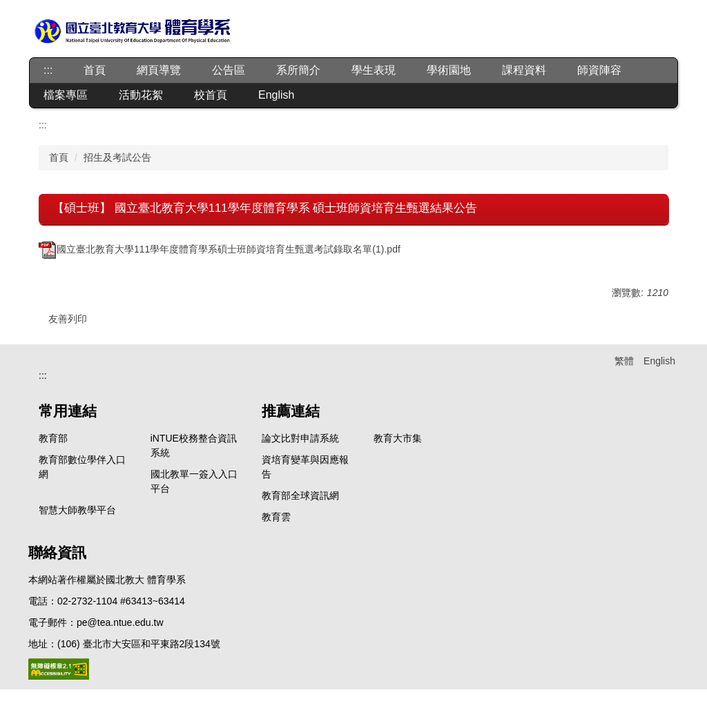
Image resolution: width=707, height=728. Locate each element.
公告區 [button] (229, 70)
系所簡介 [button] (298, 70)
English (276, 95)
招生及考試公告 (117, 157)
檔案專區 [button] (66, 95)
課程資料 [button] (524, 70)
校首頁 (211, 95)
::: (48, 70)
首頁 (95, 70)
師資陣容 (599, 70)
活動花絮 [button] (141, 95)
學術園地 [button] (449, 70)
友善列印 (68, 319)
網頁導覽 (159, 70)
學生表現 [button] (374, 70)
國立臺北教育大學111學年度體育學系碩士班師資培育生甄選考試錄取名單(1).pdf (220, 249)
